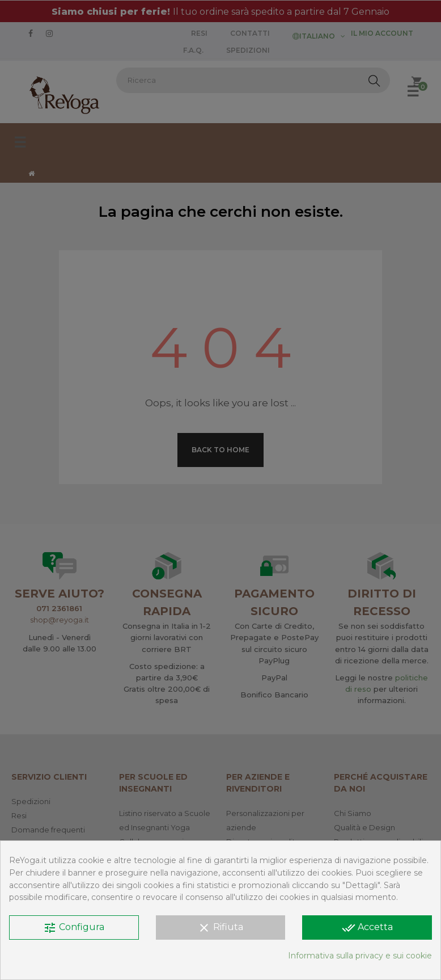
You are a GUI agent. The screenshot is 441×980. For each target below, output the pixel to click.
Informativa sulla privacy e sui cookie (360, 956)
